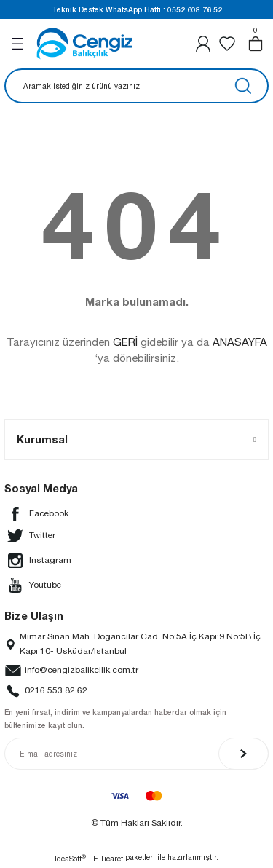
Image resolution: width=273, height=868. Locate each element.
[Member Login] (203, 44)
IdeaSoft (70, 858)
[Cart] (256, 44)
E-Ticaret (108, 859)
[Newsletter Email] (136, 754)
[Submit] (244, 754)
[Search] (136, 86)
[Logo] (84, 44)
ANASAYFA (240, 342)
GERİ (125, 342)
